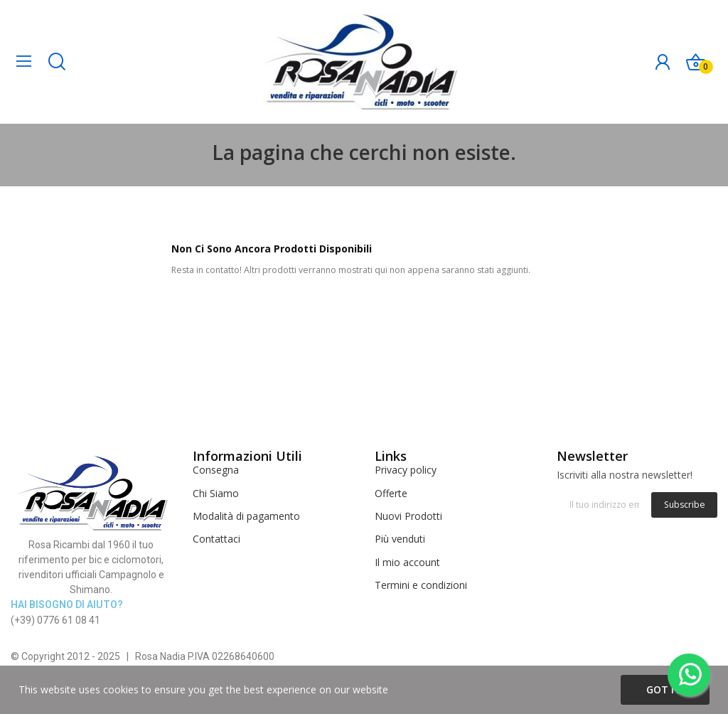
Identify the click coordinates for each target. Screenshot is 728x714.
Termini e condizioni (421, 585)
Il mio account (407, 562)
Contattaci (216, 539)
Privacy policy (406, 470)
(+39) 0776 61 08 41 (55, 620)
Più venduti (400, 539)
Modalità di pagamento (246, 516)
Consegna (216, 470)
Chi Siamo (216, 493)
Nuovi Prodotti (408, 516)
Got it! (665, 689)
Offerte (391, 493)
